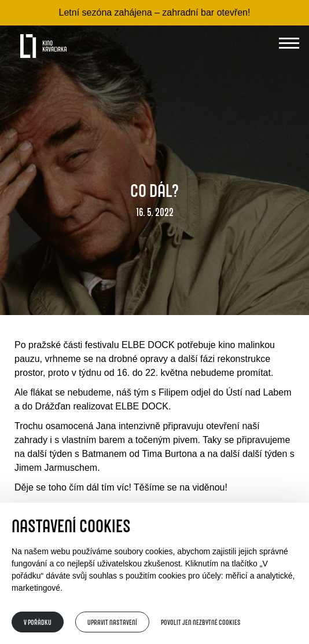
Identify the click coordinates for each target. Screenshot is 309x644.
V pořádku (38, 622)
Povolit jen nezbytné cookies (201, 622)
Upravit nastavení (112, 622)
